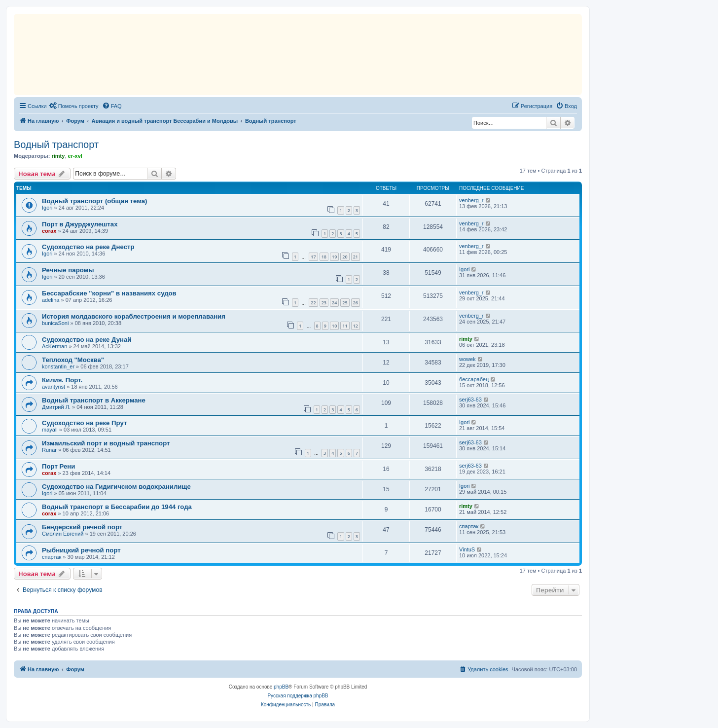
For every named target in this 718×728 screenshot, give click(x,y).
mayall (50, 430)
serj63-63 (470, 400)
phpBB (281, 687)
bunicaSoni (55, 323)
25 (345, 303)
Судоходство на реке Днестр (88, 247)
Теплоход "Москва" (73, 360)
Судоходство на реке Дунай (87, 340)
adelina (51, 300)
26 (356, 303)
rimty (58, 156)
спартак (469, 526)
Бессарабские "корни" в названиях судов (109, 293)
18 (324, 257)
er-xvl (75, 156)
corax (49, 231)
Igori (47, 208)
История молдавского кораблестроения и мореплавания (134, 316)
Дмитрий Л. (56, 407)
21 (356, 257)
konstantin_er (58, 366)
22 (313, 303)
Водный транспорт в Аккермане (94, 400)
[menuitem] (74, 106)
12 (356, 326)
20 (345, 257)
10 (334, 326)
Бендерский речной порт (82, 527)
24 (334, 303)
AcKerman (54, 346)
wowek (467, 359)
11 (345, 326)
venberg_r (471, 200)
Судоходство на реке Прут (84, 423)
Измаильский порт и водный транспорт (106, 443)
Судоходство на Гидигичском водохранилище (116, 487)
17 (313, 257)
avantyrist (54, 387)
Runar (49, 450)
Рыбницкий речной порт (81, 550)
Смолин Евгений (63, 534)
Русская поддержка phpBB (298, 696)
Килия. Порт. (62, 380)
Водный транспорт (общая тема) (94, 201)
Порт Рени (58, 466)
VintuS (467, 549)
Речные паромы (68, 270)
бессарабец (474, 379)
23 (324, 303)
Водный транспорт (56, 145)
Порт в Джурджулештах (80, 224)
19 (334, 257)
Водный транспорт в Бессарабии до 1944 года (117, 507)
